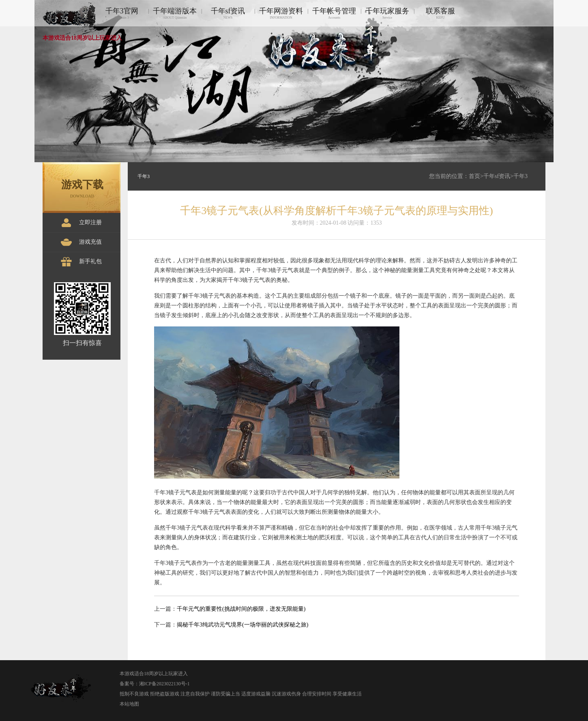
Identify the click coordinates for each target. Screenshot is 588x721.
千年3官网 (122, 13)
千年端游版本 (175, 13)
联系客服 (440, 13)
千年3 (520, 176)
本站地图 (129, 704)
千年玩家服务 (387, 13)
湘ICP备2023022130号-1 (164, 684)
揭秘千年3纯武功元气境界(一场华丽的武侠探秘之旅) (242, 625)
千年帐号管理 (334, 13)
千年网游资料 (281, 13)
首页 (474, 176)
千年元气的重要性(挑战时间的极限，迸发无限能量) (241, 609)
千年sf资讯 (228, 13)
